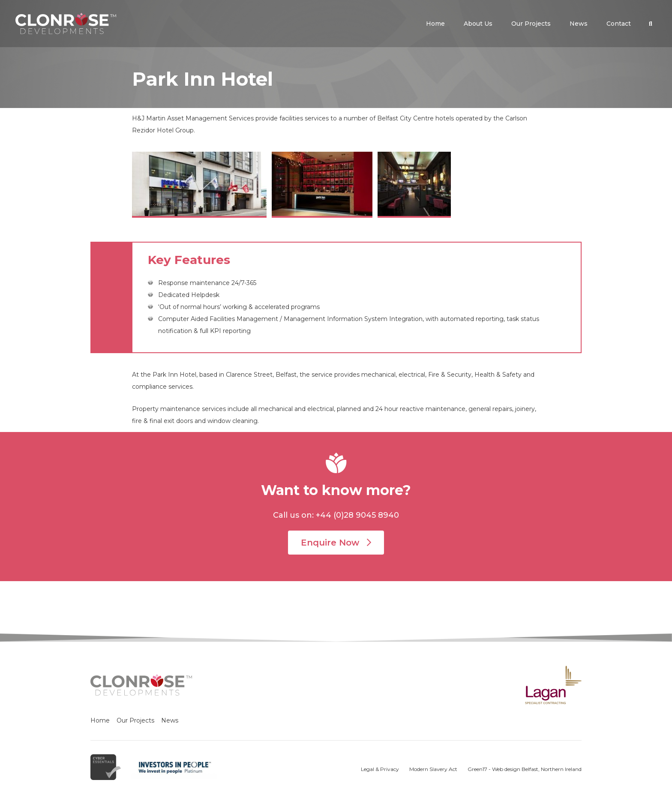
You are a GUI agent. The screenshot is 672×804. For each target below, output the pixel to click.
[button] (651, 24)
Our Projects (135, 720)
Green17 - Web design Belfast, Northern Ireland (525, 769)
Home (100, 720)
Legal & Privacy (380, 769)
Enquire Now (336, 543)
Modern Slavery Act (433, 769)
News (170, 720)
